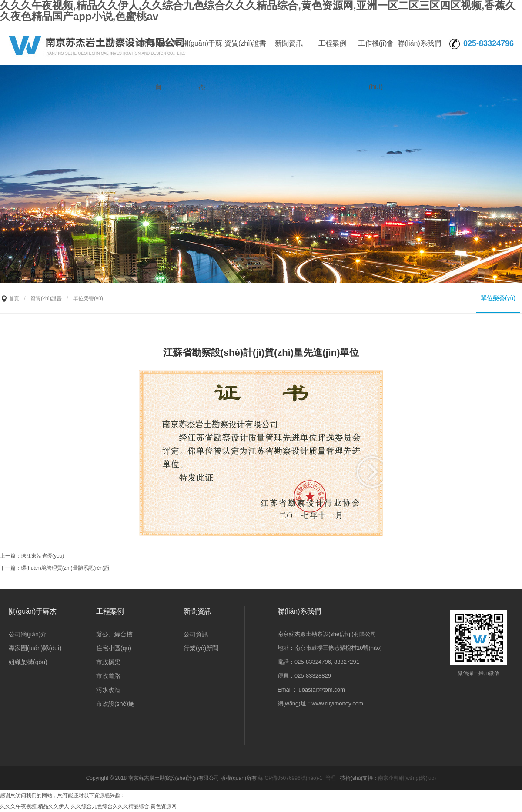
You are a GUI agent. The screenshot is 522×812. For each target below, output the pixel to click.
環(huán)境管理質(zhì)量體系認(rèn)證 (65, 568)
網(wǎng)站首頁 (158, 52)
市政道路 (108, 676)
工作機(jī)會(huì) (376, 52)
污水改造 (108, 690)
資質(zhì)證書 (245, 43)
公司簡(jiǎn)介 (28, 634)
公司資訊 (196, 634)
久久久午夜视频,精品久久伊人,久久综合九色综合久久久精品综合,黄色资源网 (88, 806)
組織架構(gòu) (28, 662)
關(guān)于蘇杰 (202, 52)
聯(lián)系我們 (419, 43)
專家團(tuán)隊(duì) (35, 648)
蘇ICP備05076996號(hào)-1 (290, 778)
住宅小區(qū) (114, 648)
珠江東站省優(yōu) (42, 556)
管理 (331, 778)
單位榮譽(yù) (498, 298)
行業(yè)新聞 (201, 648)
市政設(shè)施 (115, 704)
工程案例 (332, 43)
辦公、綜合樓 (114, 634)
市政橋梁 (108, 662)
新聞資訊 (289, 43)
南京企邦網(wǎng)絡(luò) (407, 778)
